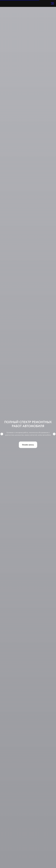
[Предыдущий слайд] (2, 434)
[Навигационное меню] (52, 3)
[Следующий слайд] (54, 434)
